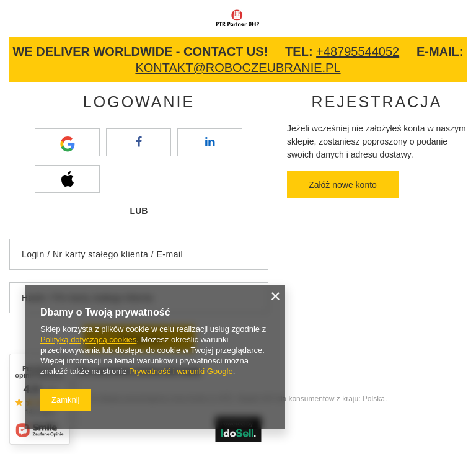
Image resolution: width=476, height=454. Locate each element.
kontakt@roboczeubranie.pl (238, 68)
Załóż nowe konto (343, 185)
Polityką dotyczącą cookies (88, 340)
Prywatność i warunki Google (181, 371)
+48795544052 (358, 51)
